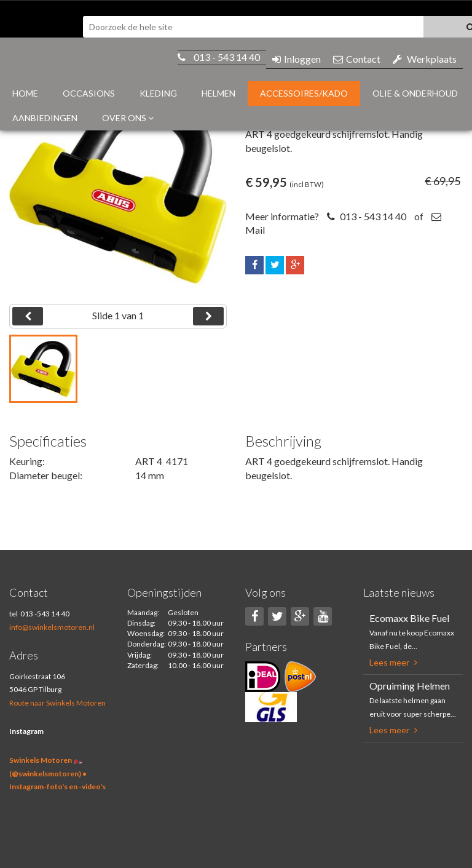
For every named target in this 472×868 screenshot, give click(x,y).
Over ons (128, 118)
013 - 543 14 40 (227, 57)
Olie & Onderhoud (415, 93)
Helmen (218, 93)
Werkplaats (425, 59)
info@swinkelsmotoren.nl (52, 627)
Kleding (158, 93)
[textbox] (253, 27)
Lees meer (393, 662)
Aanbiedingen (45, 118)
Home (25, 93)
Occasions (89, 93)
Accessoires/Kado (304, 93)
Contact (357, 59)
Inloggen (297, 59)
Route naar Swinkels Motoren (57, 703)
